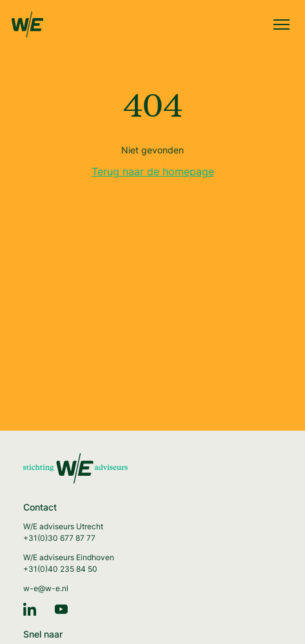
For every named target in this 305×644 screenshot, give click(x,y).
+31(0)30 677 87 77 (59, 538)
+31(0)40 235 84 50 (60, 569)
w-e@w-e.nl (46, 588)
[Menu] (281, 25)
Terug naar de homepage (153, 171)
